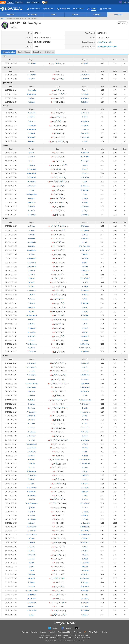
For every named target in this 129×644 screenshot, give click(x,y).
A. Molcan (85, 551)
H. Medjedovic (85, 387)
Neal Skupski (102, 47)
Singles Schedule (9, 52)
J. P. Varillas (85, 599)
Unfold (88, 637)
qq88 (86, 635)
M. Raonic (32, 299)
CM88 (41, 637)
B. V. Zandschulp (85, 246)
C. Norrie (32, 230)
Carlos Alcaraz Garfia (104, 42)
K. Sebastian (85, 428)
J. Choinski (32, 336)
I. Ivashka (32, 270)
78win (54, 635)
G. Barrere (85, 315)
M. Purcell (85, 607)
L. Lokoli (32, 559)
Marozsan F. (85, 575)
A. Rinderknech (85, 464)
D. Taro (85, 416)
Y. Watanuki (85, 238)
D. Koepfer (32, 547)
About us (25, 632)
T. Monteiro (85, 432)
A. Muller (85, 242)
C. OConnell (85, 177)
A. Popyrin (85, 488)
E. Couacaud (85, 570)
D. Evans (85, 508)
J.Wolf (85, 324)
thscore (80, 635)
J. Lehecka (85, 129)
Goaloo (66, 635)
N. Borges (85, 491)
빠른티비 (73, 635)
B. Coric (32, 468)
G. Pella (32, 190)
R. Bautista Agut (85, 460)
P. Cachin (32, 587)
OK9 (47, 637)
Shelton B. (32, 274)
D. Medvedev (85, 75)
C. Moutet (32, 303)
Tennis (92, 9)
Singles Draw (37, 52)
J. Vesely (85, 267)
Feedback (52, 632)
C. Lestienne (85, 563)
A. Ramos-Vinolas (32, 591)
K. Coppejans (32, 375)
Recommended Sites (65, 632)
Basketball (64, 9)
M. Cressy (32, 408)
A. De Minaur (85, 258)
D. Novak (85, 499)
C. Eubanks (85, 94)
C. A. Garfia (32, 64)
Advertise (104, 632)
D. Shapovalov (85, 138)
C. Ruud (85, 311)
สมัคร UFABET (61, 637)
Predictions (33, 9)
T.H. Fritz (85, 283)
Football (49, 9)
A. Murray (32, 226)
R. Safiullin (85, 102)
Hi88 (82, 637)
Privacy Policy (94, 632)
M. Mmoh (85, 328)
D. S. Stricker (85, 279)
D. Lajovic (85, 555)
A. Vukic (32, 340)
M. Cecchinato (32, 367)
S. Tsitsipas (85, 125)
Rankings (97, 14)
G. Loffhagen (32, 436)
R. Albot (85, 444)
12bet (59, 635)
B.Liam (85, 194)
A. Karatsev (85, 320)
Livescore (11, 14)
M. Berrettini (85, 113)
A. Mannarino (85, 250)
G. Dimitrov (32, 117)
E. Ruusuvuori (32, 527)
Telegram (53, 628)
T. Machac (85, 512)
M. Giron (32, 254)
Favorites (32, 14)
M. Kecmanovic (32, 534)
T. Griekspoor (85, 404)
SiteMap (43, 632)
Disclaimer (34, 632)
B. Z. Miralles (85, 503)
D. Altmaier (85, 538)
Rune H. (85, 90)
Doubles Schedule (24, 52)
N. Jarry (85, 169)
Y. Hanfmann (32, 448)
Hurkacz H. (32, 121)
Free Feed (77, 632)
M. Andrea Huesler (32, 383)
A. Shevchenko (85, 412)
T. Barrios (32, 295)
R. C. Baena (32, 262)
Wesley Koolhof (112, 47)
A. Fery (85, 472)
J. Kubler (32, 234)
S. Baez (32, 615)
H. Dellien (85, 420)
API (85, 632)
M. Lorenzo (32, 215)
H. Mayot (85, 287)
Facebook (66, 628)
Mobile (10, 2)
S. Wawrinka (32, 186)
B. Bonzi (32, 455)
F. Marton (85, 173)
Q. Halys (85, 211)
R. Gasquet (85, 583)
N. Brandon (85, 603)
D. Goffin (85, 198)
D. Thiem (32, 440)
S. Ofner (85, 495)
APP (3, 2)
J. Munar (85, 332)
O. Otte (85, 307)
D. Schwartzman (85, 348)
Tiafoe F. (32, 153)
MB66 (70, 637)
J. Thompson (32, 352)
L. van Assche (32, 611)
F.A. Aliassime (85, 579)
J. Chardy (85, 519)
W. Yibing (85, 479)
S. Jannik (32, 79)
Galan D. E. (85, 133)
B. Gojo (85, 595)
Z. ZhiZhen (32, 400)
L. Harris (32, 484)
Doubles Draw (49, 52)
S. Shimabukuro (32, 475)
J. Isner (32, 566)
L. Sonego (85, 363)
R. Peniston (32, 515)
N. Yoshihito (32, 531)
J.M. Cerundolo (85, 523)
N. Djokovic (85, 64)
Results (54, 14)
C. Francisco (32, 291)
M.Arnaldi (32, 391)
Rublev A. (32, 98)
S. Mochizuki (32, 452)
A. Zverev (32, 157)
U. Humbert (85, 371)
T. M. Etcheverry (32, 344)
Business (106, 9)
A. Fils (85, 396)
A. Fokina (32, 165)
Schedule (75, 14)
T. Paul (85, 182)
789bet (52, 637)
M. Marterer (85, 207)
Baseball (79, 9)
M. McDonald (85, 543)
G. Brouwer (85, 379)
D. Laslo (32, 161)
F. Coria (85, 424)
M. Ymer (85, 202)
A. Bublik (85, 142)
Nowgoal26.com (65, 623)
